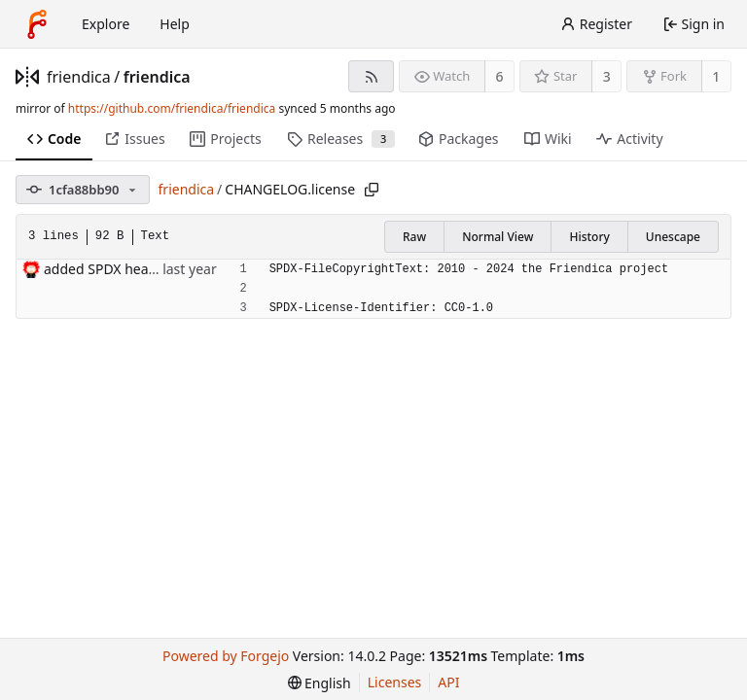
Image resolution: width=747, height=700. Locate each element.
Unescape (673, 237)
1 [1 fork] (716, 76)
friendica (79, 77)
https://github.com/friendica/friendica (172, 108)
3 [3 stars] (607, 76)
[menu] (320, 683)
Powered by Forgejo (226, 656)
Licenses (395, 682)
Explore (106, 24)
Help (175, 24)
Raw (414, 237)
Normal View (498, 237)
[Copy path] (372, 190)
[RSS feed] (371, 76)
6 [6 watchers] (500, 76)
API (448, 682)
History (589, 237)
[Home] (37, 24)
